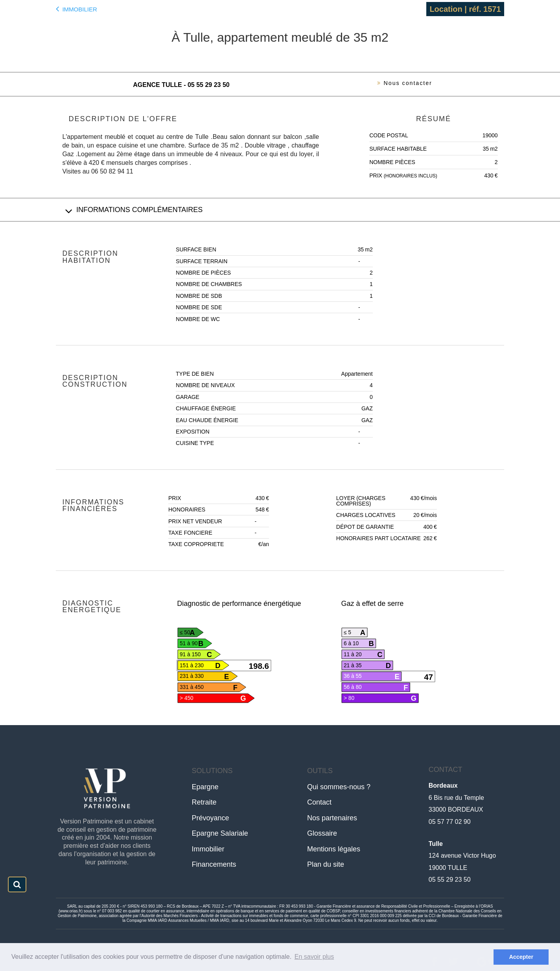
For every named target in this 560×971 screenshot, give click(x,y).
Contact (319, 802)
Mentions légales (334, 849)
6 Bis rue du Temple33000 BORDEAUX (456, 797)
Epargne (205, 787)
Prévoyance (211, 818)
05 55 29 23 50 (450, 880)
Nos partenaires (332, 818)
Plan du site (326, 864)
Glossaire (322, 833)
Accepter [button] (521, 957)
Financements (214, 864)
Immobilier (76, 9)
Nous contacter (400, 84)
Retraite (204, 802)
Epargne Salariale (220, 833)
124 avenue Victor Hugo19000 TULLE (462, 856)
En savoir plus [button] (314, 957)
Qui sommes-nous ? (339, 787)
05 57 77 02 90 (450, 822)
